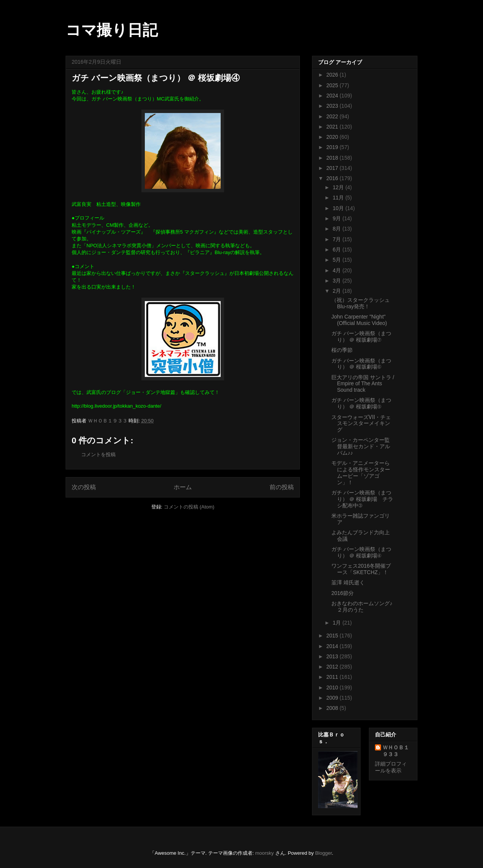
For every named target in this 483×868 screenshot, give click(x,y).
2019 (333, 147)
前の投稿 (282, 487)
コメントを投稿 (98, 454)
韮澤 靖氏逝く (348, 582)
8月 (337, 229)
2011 (333, 677)
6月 (337, 250)
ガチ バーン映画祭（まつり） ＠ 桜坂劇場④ (361, 552)
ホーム (183, 487)
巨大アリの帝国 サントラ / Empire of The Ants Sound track (363, 384)
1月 (337, 623)
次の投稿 (84, 487)
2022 (333, 116)
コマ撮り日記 (112, 30)
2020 (333, 137)
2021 (333, 127)
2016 (333, 178)
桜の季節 (342, 350)
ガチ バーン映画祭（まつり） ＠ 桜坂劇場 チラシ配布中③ (362, 499)
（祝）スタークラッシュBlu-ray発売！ (361, 303)
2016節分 (343, 593)
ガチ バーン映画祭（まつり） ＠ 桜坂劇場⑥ (361, 364)
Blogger (323, 853)
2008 (333, 708)
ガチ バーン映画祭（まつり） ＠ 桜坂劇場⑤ (361, 403)
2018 (333, 158)
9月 (337, 218)
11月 (339, 198)
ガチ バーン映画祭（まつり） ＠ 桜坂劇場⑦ (361, 337)
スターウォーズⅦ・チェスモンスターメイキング (361, 424)
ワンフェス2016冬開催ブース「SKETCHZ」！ (361, 569)
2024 (333, 96)
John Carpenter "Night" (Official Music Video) (359, 320)
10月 (339, 208)
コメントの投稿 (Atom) (189, 507)
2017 (333, 168)
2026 (333, 75)
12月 (339, 187)
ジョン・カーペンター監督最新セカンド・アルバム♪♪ (361, 446)
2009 (333, 698)
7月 (337, 239)
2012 (333, 667)
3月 (337, 281)
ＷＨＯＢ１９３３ (396, 751)
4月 (337, 270)
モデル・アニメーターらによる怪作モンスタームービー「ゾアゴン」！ (361, 472)
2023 (333, 106)
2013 (333, 656)
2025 (333, 85)
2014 (333, 646)
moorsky (264, 853)
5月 (337, 260)
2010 (333, 687)
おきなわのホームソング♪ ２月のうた (362, 607)
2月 (337, 291)
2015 (333, 636)
